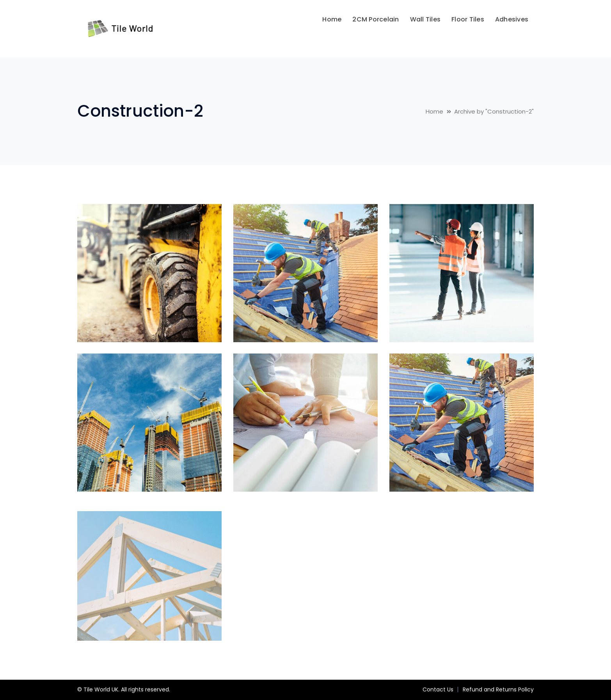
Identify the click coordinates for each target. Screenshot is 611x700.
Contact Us (438, 689)
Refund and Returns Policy (498, 689)
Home (434, 111)
